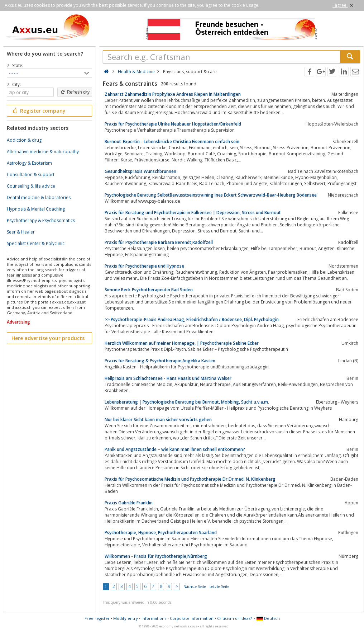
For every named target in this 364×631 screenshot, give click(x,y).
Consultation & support (31, 175)
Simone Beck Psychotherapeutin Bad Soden (149, 290)
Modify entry (126, 618)
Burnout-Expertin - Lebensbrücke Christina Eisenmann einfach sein (172, 142)
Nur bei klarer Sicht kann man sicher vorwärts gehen (158, 420)
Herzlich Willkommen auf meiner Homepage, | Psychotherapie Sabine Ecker (182, 343)
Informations (154, 618)
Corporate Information (192, 618)
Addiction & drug (24, 140)
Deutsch (268, 618)
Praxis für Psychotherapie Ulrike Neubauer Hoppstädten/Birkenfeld (173, 124)
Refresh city (75, 92)
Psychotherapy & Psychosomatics (41, 220)
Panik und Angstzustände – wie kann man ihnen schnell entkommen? (175, 449)
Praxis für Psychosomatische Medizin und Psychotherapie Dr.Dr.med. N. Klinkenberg (190, 479)
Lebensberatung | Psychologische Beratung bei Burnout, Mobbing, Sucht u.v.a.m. (187, 402)
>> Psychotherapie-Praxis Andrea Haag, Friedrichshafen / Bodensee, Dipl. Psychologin (192, 319)
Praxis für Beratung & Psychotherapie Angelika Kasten (160, 361)
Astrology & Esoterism (29, 163)
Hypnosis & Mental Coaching (36, 209)
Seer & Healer (21, 232)
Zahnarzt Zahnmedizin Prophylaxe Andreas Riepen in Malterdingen (173, 94)
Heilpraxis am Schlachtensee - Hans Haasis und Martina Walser (168, 378)
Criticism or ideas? (234, 618)
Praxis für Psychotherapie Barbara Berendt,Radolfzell (159, 242)
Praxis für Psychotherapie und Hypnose (144, 266)
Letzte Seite (219, 587)
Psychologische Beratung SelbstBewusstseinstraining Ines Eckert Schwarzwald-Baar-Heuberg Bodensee (211, 195)
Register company (39, 111)
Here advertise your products (48, 338)
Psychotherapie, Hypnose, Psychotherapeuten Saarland (161, 533)
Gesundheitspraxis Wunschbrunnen (140, 171)
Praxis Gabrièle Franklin (129, 503)
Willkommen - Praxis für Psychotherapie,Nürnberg (156, 556)
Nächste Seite (195, 587)
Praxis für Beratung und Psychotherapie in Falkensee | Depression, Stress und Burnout (193, 213)
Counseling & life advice (31, 186)
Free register (97, 618)
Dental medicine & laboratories (39, 197)
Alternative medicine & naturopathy (43, 152)
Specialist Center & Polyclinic (36, 243)
